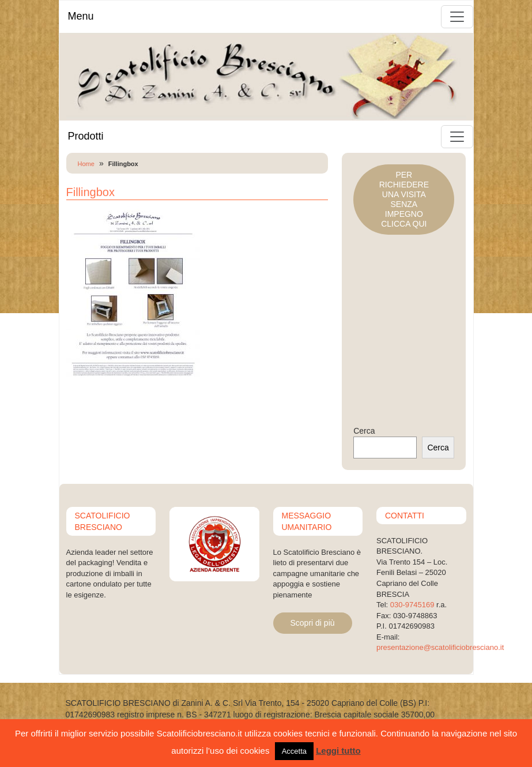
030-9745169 (412, 605)
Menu (81, 16)
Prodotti (86, 136)
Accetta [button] (294, 751)
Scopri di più (313, 623)
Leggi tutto (338, 751)
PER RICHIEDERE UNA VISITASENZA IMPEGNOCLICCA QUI (404, 199)
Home (86, 164)
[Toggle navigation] (457, 17)
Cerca (364, 431)
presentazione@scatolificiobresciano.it (440, 647)
